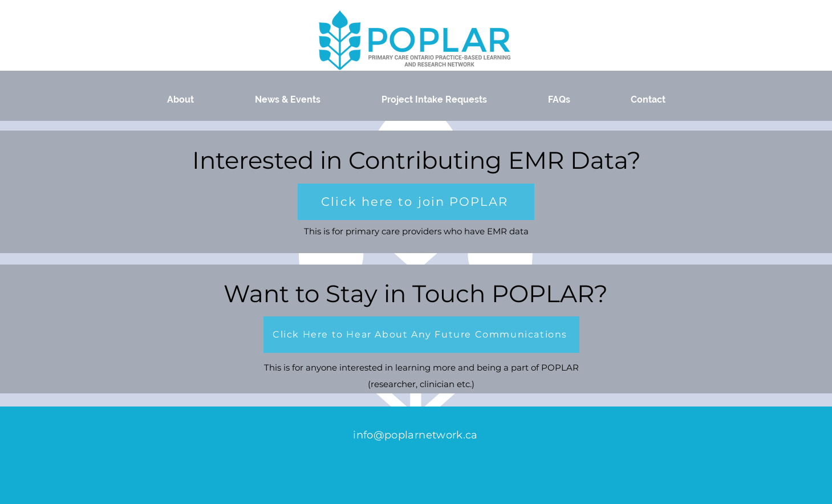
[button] (416, 202)
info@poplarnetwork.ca (415, 435)
